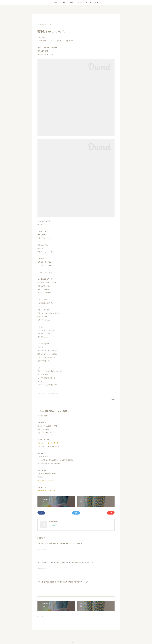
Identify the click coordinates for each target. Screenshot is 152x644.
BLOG (80, 3)
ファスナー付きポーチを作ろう (48, 443)
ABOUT (64, 3)
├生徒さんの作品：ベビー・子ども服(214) (47, 394)
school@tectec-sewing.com (46, 491)
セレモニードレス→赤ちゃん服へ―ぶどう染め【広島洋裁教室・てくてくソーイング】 (66, 563)
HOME (56, 3)
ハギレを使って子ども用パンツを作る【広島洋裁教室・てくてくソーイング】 (63, 582)
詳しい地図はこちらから (46, 480)
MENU (72, 3)
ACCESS (89, 3)
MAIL (97, 3)
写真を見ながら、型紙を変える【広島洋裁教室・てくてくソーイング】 (61, 544)
